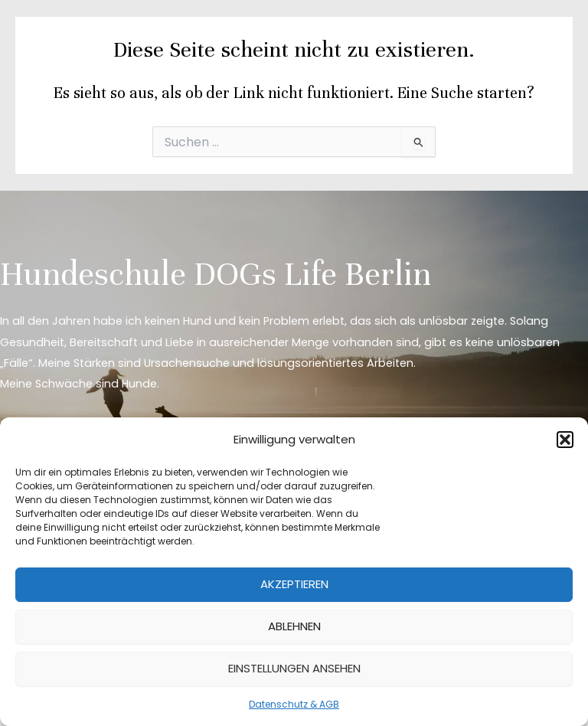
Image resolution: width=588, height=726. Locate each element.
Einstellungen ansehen (294, 668)
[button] (565, 440)
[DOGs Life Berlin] (61, 38)
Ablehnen (294, 626)
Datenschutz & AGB (294, 704)
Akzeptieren (294, 584)
